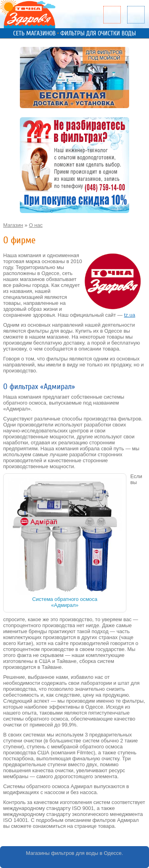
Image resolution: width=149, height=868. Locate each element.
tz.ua (130, 315)
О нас (36, 225)
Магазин (13, 225)
